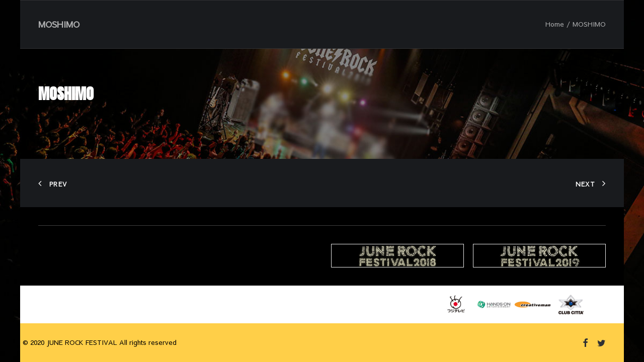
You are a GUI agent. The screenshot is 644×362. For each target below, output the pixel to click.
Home (555, 24)
